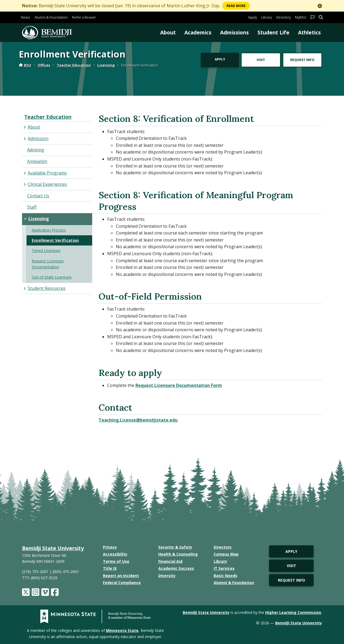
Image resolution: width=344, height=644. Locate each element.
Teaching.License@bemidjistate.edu (138, 420)
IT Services (224, 568)
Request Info (302, 60)
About (168, 32)
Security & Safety (175, 547)
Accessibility (115, 554)
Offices (44, 65)
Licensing (106, 65)
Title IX (110, 568)
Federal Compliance (122, 583)
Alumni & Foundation (51, 17)
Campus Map (226, 554)
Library (267, 17)
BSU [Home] (25, 65)
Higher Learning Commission (293, 612)
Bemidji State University (53, 548)
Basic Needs (225, 576)
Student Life (273, 32)
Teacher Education (74, 65)
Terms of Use (116, 561)
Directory (284, 17)
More (236, 6)
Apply (252, 17)
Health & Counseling (178, 554)
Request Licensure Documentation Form (179, 385)
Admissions (234, 32)
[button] (320, 6)
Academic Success (176, 568)
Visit (261, 60)
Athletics (309, 32)
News (26, 17)
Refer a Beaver (84, 17)
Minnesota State (122, 630)
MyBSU (301, 17)
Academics (198, 32)
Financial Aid (170, 561)
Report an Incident (121, 576)
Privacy (110, 547)
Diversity (167, 576)
